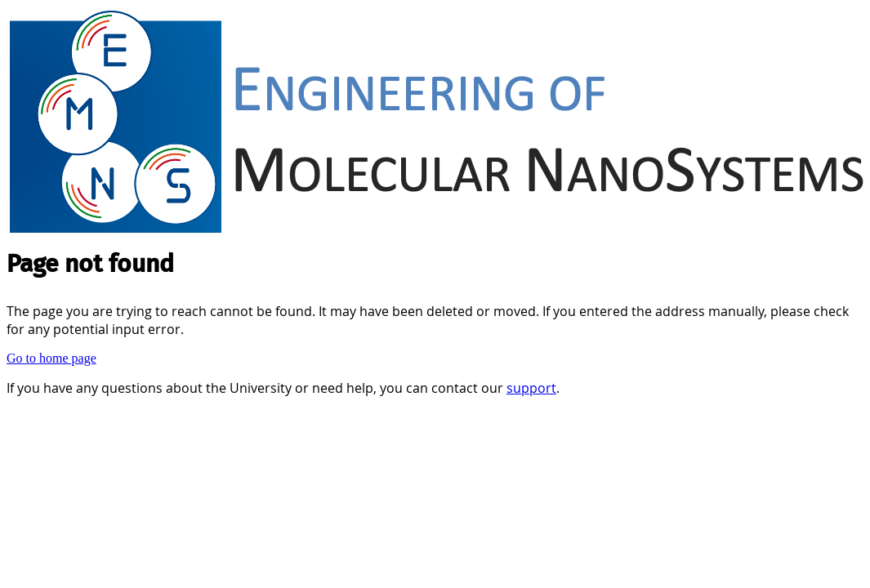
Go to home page (51, 358)
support (531, 388)
